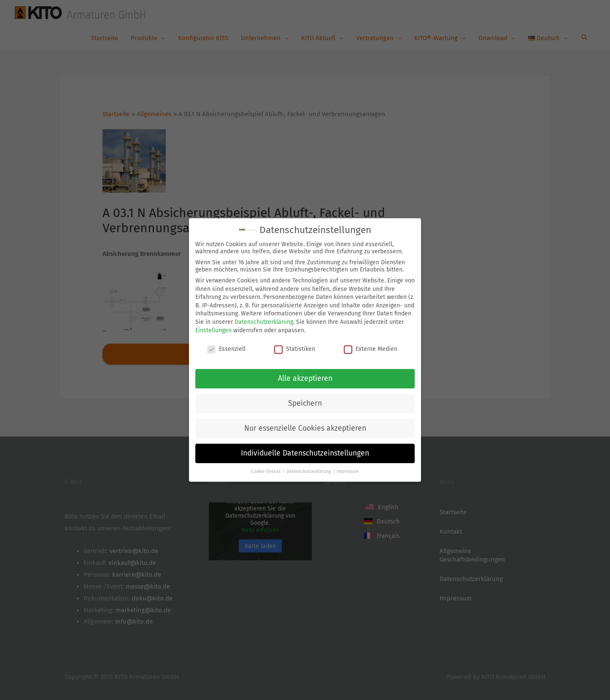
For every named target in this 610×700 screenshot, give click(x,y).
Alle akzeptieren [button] (305, 378)
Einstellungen (213, 330)
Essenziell (226, 349)
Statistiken (295, 349)
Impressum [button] (348, 471)
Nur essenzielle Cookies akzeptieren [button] (305, 427)
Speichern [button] (305, 403)
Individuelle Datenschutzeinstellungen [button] (305, 452)
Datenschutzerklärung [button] (309, 471)
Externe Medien (371, 349)
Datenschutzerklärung (264, 321)
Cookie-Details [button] (266, 471)
